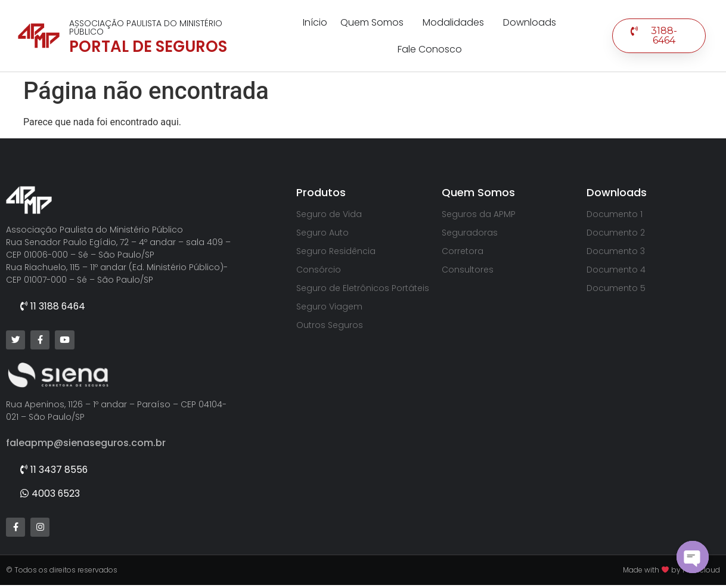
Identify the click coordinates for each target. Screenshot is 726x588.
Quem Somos (375, 22)
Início (315, 22)
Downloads (530, 22)
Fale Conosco (430, 49)
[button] (659, 36)
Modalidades (456, 22)
